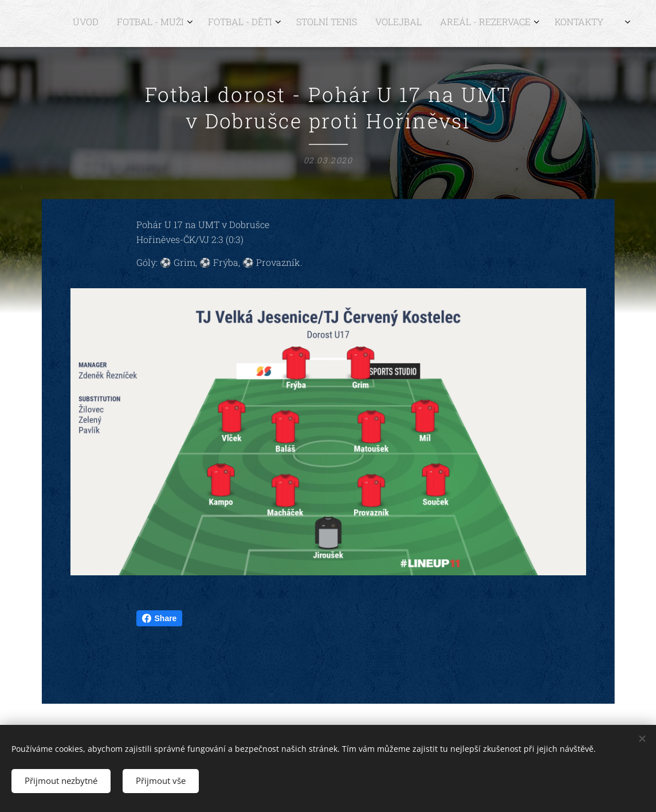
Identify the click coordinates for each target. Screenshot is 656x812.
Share (160, 618)
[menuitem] (492, 23)
